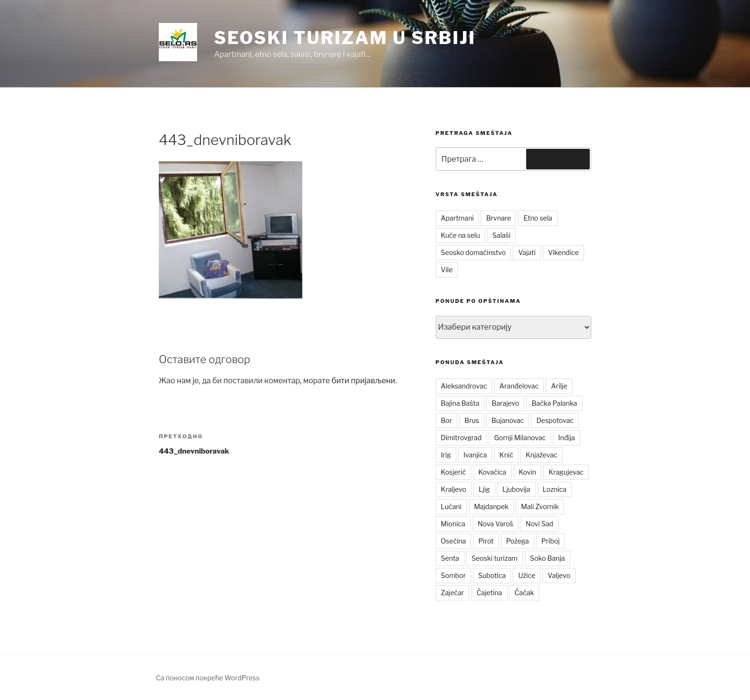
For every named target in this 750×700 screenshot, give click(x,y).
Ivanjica (475, 455)
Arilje (559, 386)
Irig (446, 455)
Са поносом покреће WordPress (208, 678)
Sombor (453, 575)
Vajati (527, 252)
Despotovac (555, 420)
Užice (527, 575)
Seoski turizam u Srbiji (345, 38)
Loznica (555, 489)
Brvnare (498, 218)
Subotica (492, 575)
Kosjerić (453, 472)
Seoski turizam (495, 558)
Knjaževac (541, 455)
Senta (450, 558)
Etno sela (538, 218)
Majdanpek (491, 506)
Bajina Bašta (460, 403)
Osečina (454, 541)
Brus (472, 420)
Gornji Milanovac (520, 438)
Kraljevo (454, 489)
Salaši (501, 235)
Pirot (486, 541)
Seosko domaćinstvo (474, 252)
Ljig (485, 489)
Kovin (528, 472)
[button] (178, 42)
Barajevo (505, 403)
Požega (518, 541)
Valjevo (559, 575)
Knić (506, 455)
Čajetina (489, 593)
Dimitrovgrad (461, 438)
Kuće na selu (461, 235)
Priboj (551, 541)
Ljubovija (516, 489)
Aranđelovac (519, 386)
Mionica (453, 524)
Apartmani (458, 218)
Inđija (567, 438)
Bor (447, 420)
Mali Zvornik (540, 506)
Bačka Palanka (554, 403)
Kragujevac (566, 472)
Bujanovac (508, 420)
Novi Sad (540, 524)
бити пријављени (363, 381)
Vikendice (563, 252)
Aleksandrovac (464, 386)
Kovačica (492, 472)
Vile (447, 270)
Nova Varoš (496, 524)
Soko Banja (547, 558)
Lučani (451, 506)
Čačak (524, 593)
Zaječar (453, 593)
